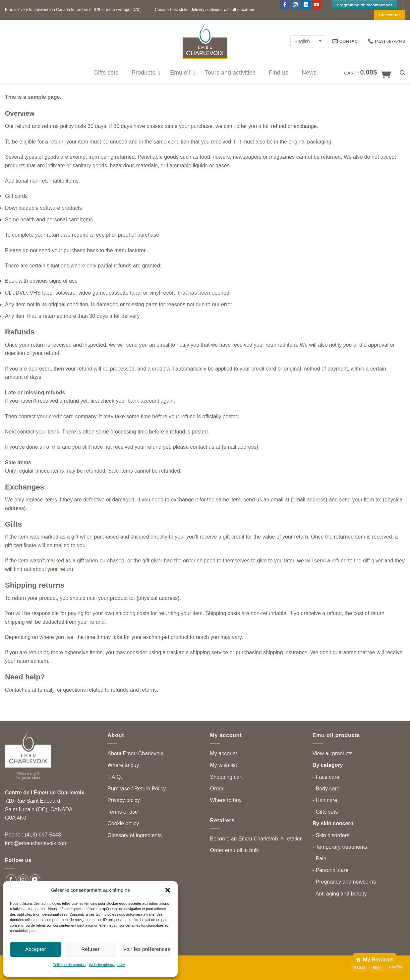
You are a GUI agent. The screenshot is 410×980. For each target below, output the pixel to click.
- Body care (326, 789)
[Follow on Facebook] (285, 5)
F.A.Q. (115, 777)
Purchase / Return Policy (137, 789)
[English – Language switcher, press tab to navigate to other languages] (308, 41)
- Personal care (331, 870)
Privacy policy (124, 800)
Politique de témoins (69, 965)
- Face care (326, 777)
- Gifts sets (325, 812)
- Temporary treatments (340, 847)
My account (224, 753)
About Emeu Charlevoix (135, 753)
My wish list (224, 765)
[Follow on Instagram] (295, 5)
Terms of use (123, 812)
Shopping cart (227, 777)
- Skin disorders (331, 835)
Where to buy (123, 765)
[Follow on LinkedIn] (306, 5)
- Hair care (325, 800)
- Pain (320, 859)
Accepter (36, 949)
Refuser (90, 949)
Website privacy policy (107, 965)
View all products (333, 753)
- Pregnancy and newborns (344, 882)
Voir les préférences (147, 949)
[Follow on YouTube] (317, 5)
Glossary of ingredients (135, 835)
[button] (168, 890)
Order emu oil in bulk (235, 850)
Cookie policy (123, 823)
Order (217, 789)
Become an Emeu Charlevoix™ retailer (256, 839)
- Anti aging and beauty (340, 894)
